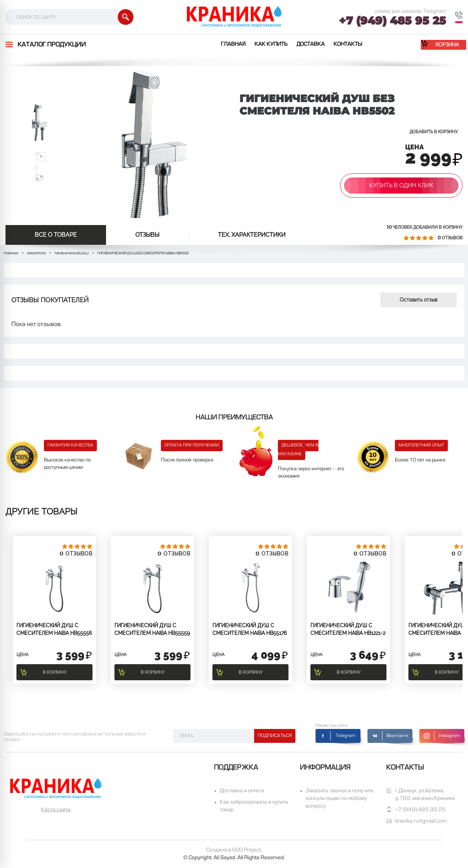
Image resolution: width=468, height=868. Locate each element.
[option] (40, 123)
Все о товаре (56, 235)
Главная (233, 44)
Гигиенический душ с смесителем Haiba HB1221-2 (348, 629)
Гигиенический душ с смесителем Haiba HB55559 (152, 629)
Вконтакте (397, 736)
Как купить (271, 44)
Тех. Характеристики (252, 235)
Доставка (311, 44)
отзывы (147, 235)
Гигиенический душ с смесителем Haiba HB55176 (250, 629)
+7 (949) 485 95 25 (392, 21)
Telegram (346, 736)
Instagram (449, 736)
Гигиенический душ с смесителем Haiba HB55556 (54, 629)
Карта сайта (56, 810)
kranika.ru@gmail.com (421, 821)
